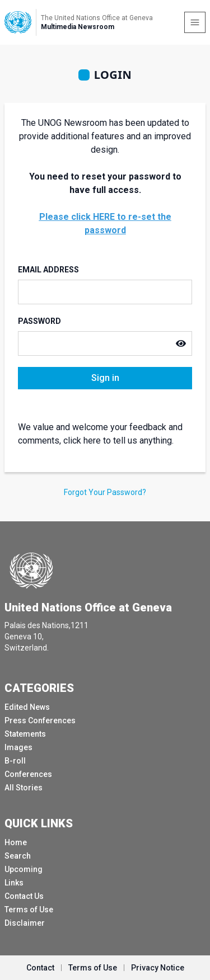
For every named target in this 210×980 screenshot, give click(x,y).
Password (39, 321)
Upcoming (24, 869)
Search (18, 856)
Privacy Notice (158, 968)
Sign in (105, 378)
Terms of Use (29, 910)
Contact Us (24, 896)
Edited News (27, 707)
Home (16, 842)
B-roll (15, 761)
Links (14, 883)
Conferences (28, 774)
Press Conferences (40, 720)
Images (18, 747)
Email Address (48, 270)
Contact (40, 968)
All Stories (24, 788)
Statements (25, 734)
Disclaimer (25, 923)
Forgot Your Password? (105, 492)
